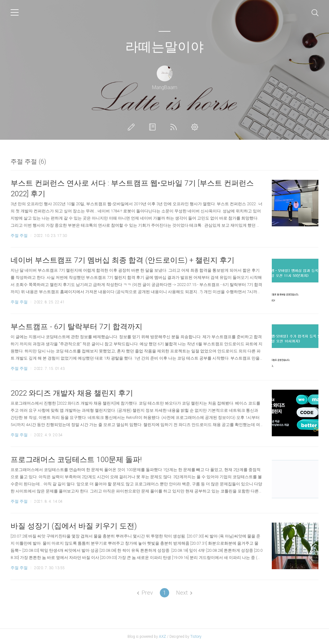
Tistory (196, 637)
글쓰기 (132, 127)
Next (184, 593)
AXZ (162, 637)
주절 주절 (19, 236)
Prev (145, 593)
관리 (196, 127)
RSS (175, 127)
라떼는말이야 (165, 47)
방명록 (154, 127)
